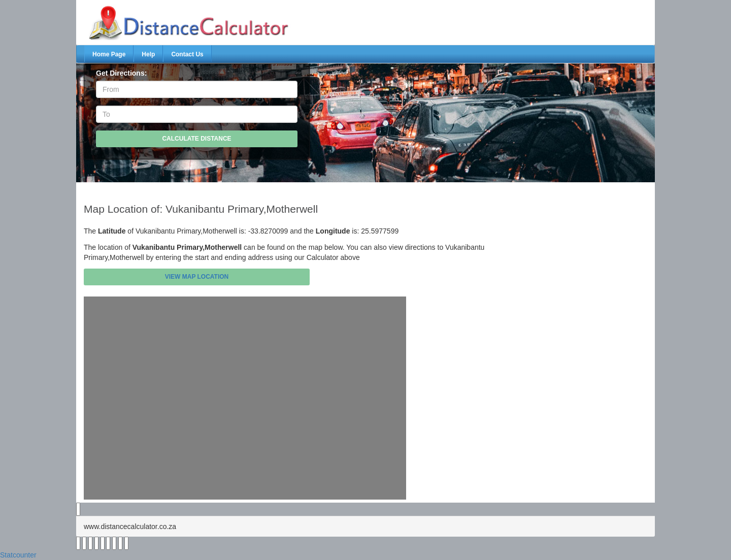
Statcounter (18, 555)
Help (148, 54)
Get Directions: (121, 73)
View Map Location (197, 277)
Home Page (109, 54)
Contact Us (187, 54)
